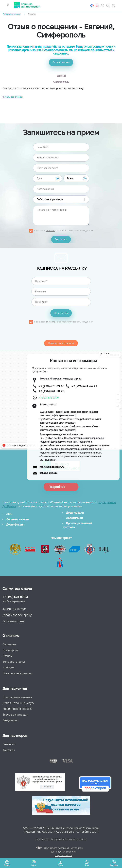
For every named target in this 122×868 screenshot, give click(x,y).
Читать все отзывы (13, 97)
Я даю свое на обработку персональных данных (64, 231)
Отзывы (7, 656)
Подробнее (57, 487)
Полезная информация (17, 673)
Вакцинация (10, 720)
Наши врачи (10, 650)
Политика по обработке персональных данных (61, 839)
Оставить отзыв (61, 62)
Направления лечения (17, 697)
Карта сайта (64, 855)
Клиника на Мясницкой (61, 343)
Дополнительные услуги (18, 703)
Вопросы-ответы (14, 662)
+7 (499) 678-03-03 (15, 597)
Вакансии (9, 744)
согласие (51, 231)
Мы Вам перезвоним (14, 601)
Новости (8, 667)
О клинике (9, 644)
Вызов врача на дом (15, 715)
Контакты (9, 750)
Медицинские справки (17, 709)
